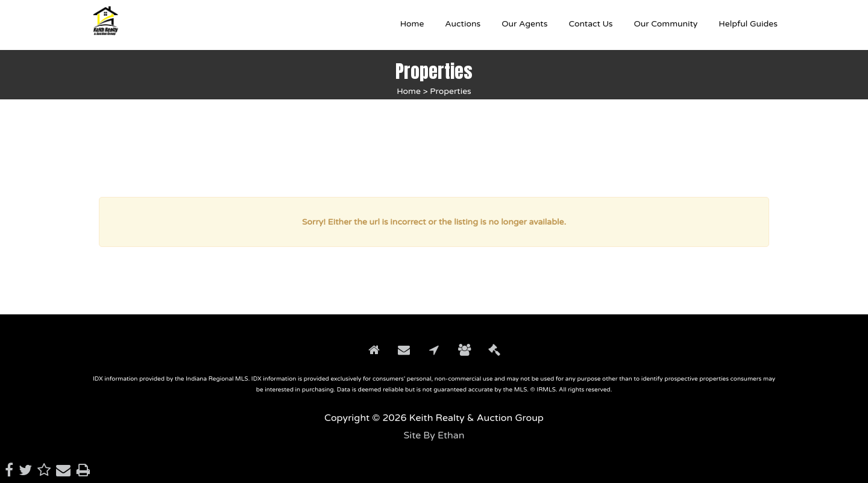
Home (409, 91)
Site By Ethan (434, 435)
